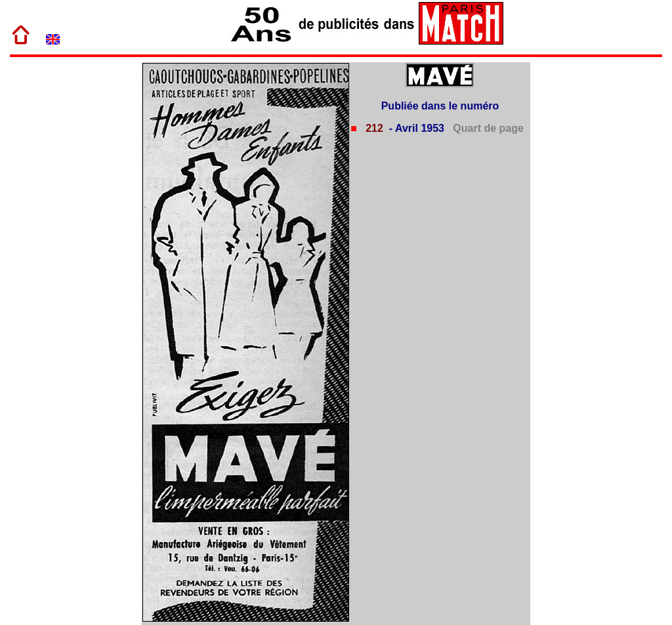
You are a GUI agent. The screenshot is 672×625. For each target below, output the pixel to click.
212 (373, 128)
